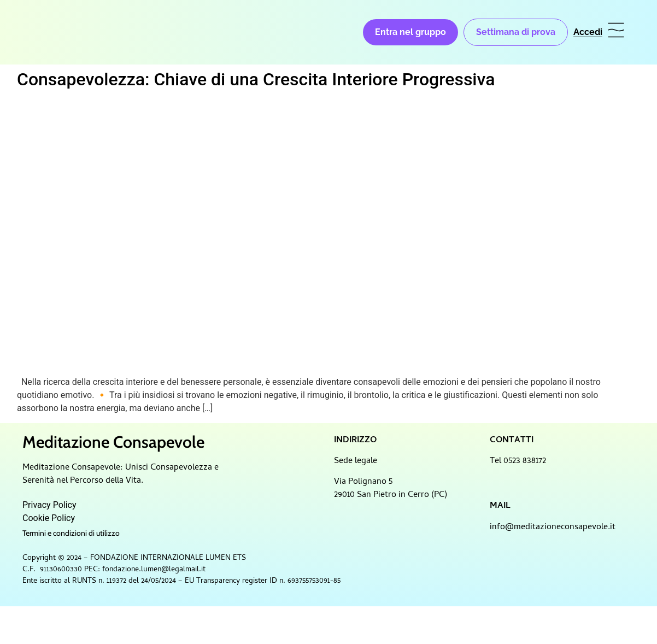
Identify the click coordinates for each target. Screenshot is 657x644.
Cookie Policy (49, 518)
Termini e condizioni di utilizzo (71, 533)
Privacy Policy (49, 505)
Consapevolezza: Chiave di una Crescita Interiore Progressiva (256, 79)
